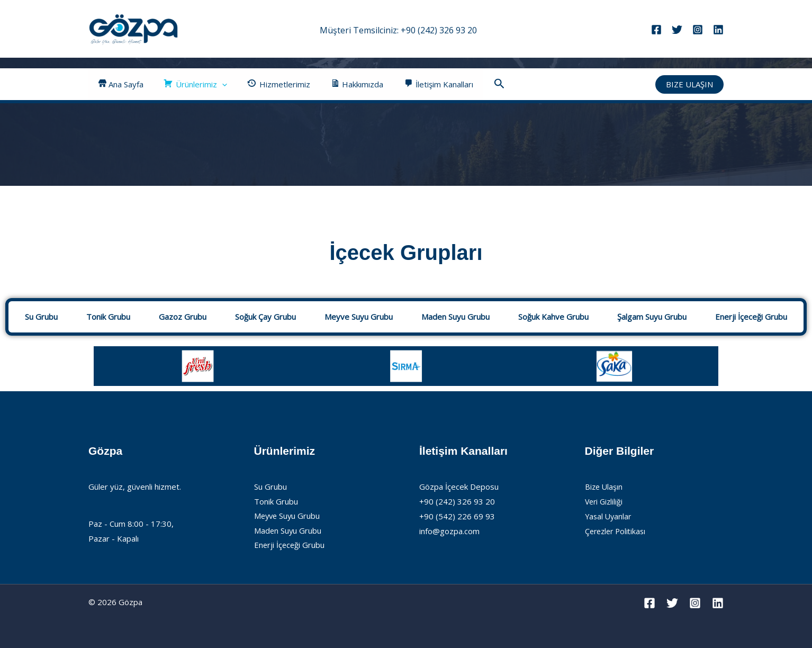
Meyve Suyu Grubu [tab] (359, 317)
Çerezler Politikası (617, 531)
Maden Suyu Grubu (288, 531)
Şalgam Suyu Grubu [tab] (652, 317)
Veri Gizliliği (605, 501)
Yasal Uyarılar (610, 516)
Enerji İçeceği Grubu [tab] (751, 317)
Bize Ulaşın (605, 487)
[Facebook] (656, 30)
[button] (215, 84)
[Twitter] (677, 30)
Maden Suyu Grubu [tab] (455, 317)
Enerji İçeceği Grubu (290, 546)
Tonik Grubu (276, 501)
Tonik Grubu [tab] (108, 317)
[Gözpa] (133, 28)
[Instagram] (698, 30)
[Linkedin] (718, 30)
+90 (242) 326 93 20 (439, 30)
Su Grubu (270, 487)
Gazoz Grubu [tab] (183, 317)
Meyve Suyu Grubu (288, 516)
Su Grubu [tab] (41, 317)
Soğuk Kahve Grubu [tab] (553, 317)
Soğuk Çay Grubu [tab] (265, 317)
